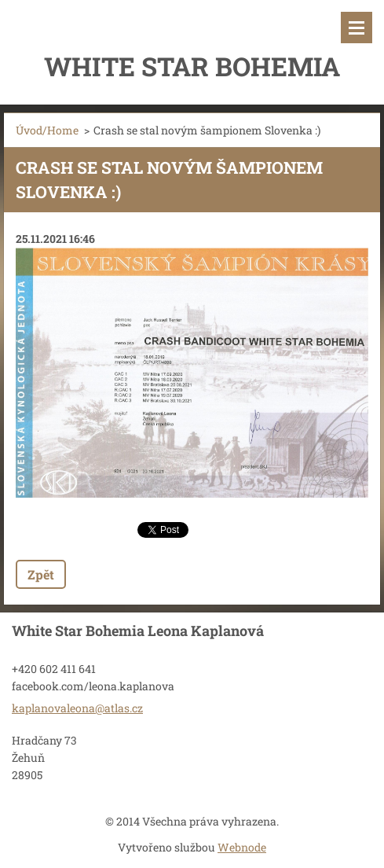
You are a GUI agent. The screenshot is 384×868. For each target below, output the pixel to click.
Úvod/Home (47, 130)
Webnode (242, 847)
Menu (357, 28)
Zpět (41, 574)
